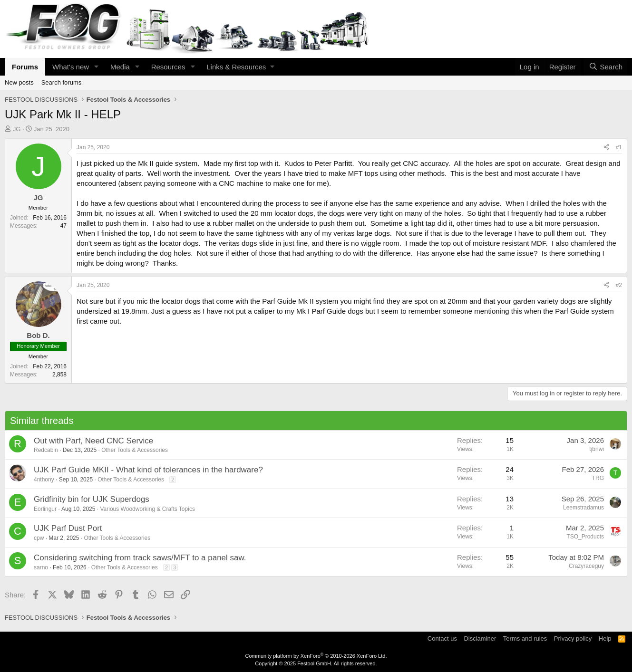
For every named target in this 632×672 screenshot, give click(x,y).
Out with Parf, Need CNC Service (93, 441)
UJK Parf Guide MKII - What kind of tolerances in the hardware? (148, 470)
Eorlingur (45, 509)
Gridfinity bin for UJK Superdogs (92, 499)
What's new (71, 67)
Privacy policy (573, 638)
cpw (39, 538)
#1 (619, 147)
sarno (41, 567)
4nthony (44, 480)
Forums (25, 67)
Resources (168, 67)
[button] (97, 67)
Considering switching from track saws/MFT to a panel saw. (140, 558)
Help (605, 638)
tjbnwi (597, 449)
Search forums (62, 82)
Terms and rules (525, 638)
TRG (598, 478)
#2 (619, 285)
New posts (19, 82)
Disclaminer (480, 638)
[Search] (606, 67)
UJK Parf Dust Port (68, 528)
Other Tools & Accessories (135, 450)
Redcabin (46, 450)
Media (120, 67)
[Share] (606, 148)
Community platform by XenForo (316, 656)
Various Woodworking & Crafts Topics (147, 509)
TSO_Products (585, 537)
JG (17, 129)
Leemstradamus (583, 508)
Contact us (442, 638)
